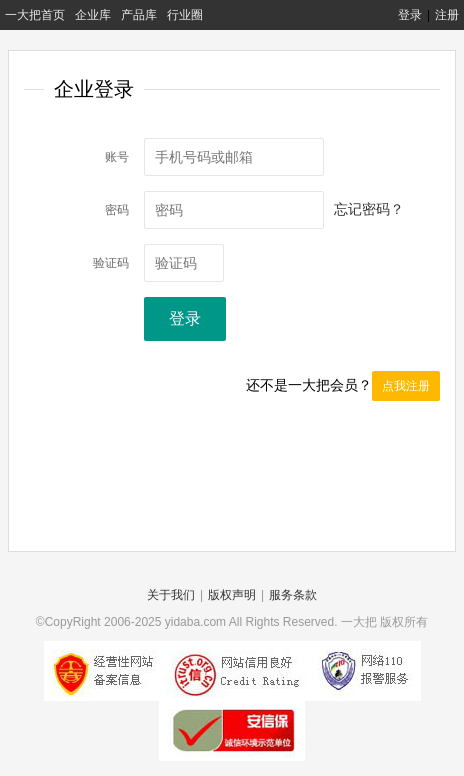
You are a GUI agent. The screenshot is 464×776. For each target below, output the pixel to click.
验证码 (111, 263)
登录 (410, 15)
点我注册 (406, 386)
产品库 (139, 15)
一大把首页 (35, 15)
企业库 (93, 15)
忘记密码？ (369, 209)
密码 (117, 210)
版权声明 (232, 595)
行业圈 (185, 15)
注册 (447, 15)
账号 (117, 157)
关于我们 (171, 595)
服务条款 (293, 595)
